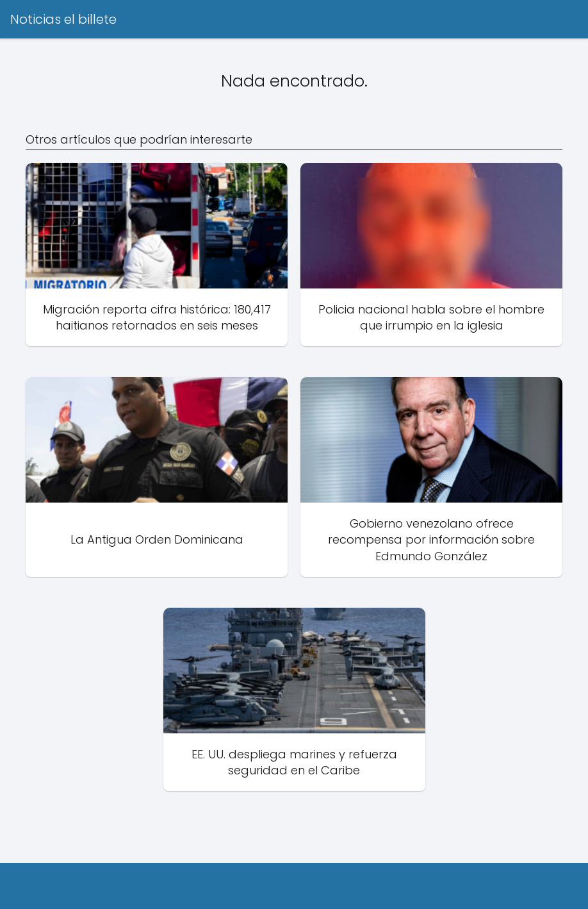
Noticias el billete (63, 19)
